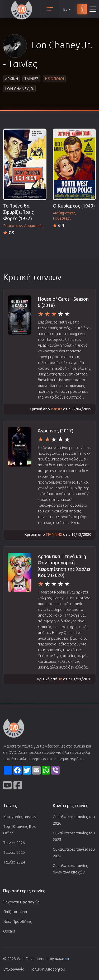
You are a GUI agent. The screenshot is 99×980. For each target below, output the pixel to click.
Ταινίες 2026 (14, 843)
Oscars (9, 931)
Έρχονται (21, 902)
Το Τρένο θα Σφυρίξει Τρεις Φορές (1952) (18, 212)
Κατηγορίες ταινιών (20, 817)
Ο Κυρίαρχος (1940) (74, 206)
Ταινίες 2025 (14, 852)
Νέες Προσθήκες (17, 921)
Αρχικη (11, 79)
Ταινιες (31, 79)
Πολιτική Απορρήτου (47, 969)
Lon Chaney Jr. (19, 89)
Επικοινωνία (14, 969)
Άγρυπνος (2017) (56, 431)
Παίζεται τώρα (15, 912)
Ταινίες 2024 (14, 862)
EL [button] (67, 9)
